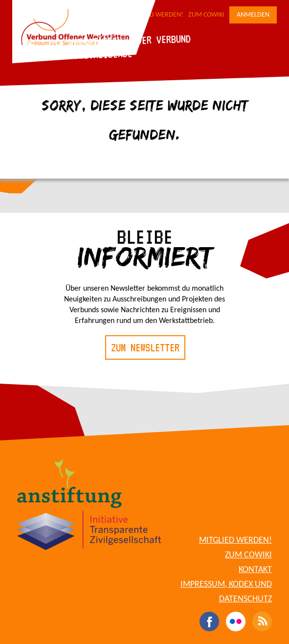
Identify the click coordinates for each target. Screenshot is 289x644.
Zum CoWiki (206, 15)
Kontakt (255, 570)
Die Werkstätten (85, 42)
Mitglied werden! (235, 540)
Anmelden (253, 15)
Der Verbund (164, 39)
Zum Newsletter (145, 347)
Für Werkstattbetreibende (74, 55)
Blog (24, 44)
